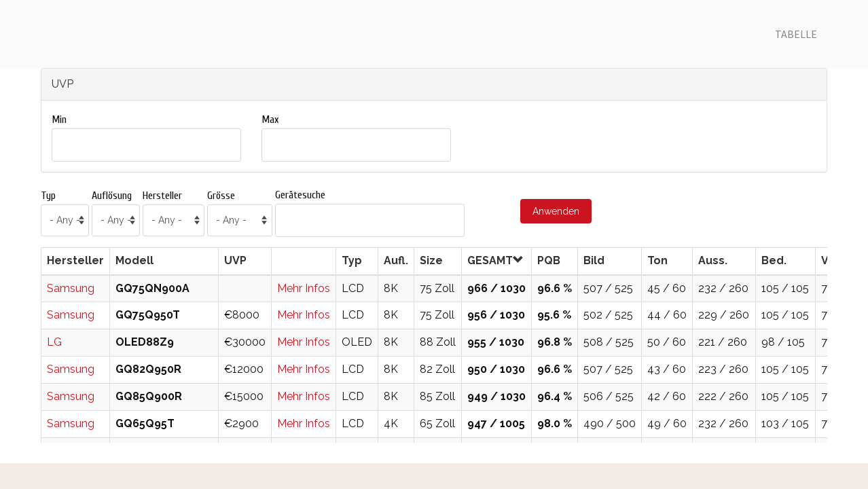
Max (270, 120)
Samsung (71, 288)
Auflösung (112, 196)
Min (59, 120)
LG (54, 342)
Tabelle (796, 34)
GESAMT (495, 260)
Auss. (713, 260)
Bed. (774, 260)
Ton (657, 260)
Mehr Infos (304, 288)
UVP (235, 260)
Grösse (221, 196)
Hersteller (162, 196)
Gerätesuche (300, 195)
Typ (48, 196)
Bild (594, 260)
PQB (549, 260)
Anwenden (556, 211)
